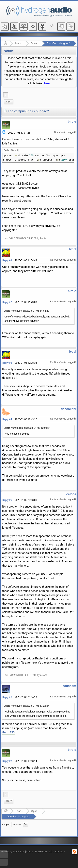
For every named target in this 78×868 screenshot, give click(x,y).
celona (71, 494)
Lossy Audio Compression (19, 43)
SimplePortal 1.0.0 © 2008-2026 (50, 852)
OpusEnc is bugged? (58, 43)
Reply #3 (7, 363)
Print (9, 102)
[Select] (14, 150)
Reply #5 (7, 500)
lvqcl (73, 249)
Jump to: (6, 825)
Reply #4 (7, 419)
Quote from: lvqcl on (27, 311)
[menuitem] (9, 102)
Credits (30, 852)
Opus (34, 43)
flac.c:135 (8, 732)
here (47, 83)
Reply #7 (7, 761)
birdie (72, 121)
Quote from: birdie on (27, 428)
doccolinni (68, 409)
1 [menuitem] (6, 95)
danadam (69, 686)
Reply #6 (7, 697)
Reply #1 (7, 260)
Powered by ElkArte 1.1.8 (13, 852)
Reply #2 (7, 302)
